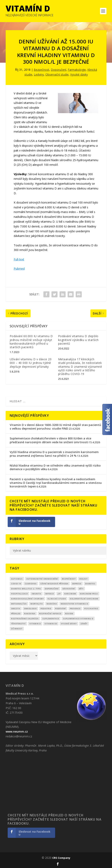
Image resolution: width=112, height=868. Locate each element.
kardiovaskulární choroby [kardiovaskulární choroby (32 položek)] (27, 599)
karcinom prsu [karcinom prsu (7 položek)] (89, 594)
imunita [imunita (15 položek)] (36, 594)
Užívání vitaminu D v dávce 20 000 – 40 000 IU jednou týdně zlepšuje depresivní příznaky (31, 363)
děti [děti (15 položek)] (81, 589)
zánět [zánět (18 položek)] (84, 624)
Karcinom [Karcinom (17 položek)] (70, 594)
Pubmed (19, 269)
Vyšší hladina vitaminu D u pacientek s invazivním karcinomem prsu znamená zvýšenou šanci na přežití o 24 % (54, 454)
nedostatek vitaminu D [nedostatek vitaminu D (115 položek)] (74, 604)
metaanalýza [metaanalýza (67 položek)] (19, 604)
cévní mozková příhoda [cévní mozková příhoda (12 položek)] (54, 584)
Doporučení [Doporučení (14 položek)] (52, 589)
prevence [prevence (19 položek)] (75, 609)
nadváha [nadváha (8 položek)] (52, 604)
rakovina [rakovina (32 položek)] (30, 614)
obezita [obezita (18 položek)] (16, 609)
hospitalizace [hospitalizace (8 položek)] (19, 594)
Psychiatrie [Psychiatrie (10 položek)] (91, 609)
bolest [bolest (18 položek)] (84, 579)
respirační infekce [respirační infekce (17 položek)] (50, 614)
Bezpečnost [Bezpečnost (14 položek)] (69, 579)
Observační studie (57, 74)
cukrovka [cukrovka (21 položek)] (31, 584)
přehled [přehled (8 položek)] (16, 614)
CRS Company (61, 858)
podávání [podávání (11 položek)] (61, 609)
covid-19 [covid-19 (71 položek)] (16, 584)
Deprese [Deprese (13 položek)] (77, 584)
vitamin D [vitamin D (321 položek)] (35, 624)
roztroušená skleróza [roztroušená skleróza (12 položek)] (25, 619)
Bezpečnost (41, 70)
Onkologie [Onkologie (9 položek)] (30, 609)
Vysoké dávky (79, 74)
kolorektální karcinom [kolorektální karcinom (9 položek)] (84, 599)
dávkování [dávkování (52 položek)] (69, 589)
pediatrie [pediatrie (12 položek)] (46, 609)
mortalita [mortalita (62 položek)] (37, 604)
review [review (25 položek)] (69, 614)
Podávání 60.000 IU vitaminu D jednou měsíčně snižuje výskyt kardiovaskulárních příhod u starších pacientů (31, 342)
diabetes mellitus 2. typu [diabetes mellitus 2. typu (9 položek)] (26, 589)
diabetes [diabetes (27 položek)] (90, 584)
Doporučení (59, 70)
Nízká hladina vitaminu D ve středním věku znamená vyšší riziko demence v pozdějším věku (55, 467)
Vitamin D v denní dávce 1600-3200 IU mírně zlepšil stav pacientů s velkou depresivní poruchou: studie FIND (55, 427)
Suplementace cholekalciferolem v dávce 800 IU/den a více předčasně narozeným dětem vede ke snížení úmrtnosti (50, 440)
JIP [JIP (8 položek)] (59, 594)
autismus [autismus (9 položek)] (17, 579)
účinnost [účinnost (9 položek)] (17, 629)
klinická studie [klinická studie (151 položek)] (57, 599)
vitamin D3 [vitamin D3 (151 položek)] (51, 624)
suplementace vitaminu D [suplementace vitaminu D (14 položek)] (78, 619)
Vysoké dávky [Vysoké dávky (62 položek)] (69, 624)
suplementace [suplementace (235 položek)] (51, 619)
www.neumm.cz (17, 731)
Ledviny (39, 74)
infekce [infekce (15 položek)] (49, 594)
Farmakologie (77, 70)
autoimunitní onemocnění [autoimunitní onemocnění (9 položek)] (42, 579)
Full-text (19, 259)
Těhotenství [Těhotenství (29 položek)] (18, 624)
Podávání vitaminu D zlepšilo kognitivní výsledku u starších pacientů (78, 340)
